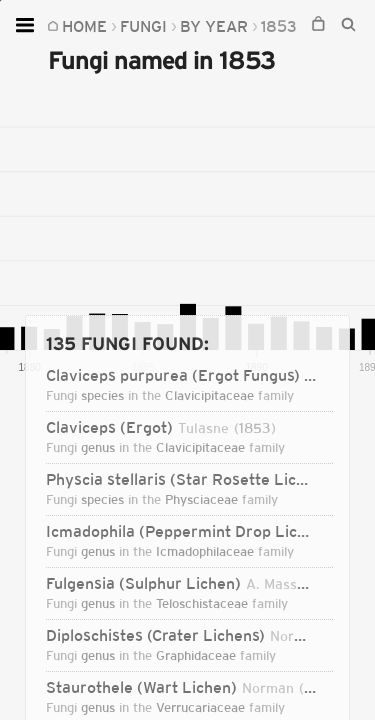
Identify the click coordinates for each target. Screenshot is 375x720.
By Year (214, 26)
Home (84, 26)
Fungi (143, 26)
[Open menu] (27, 25)
